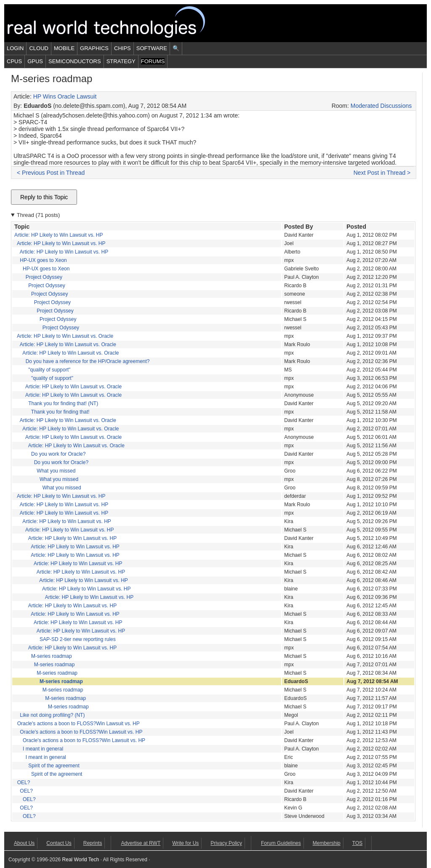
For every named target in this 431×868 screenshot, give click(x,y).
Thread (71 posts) (39, 215)
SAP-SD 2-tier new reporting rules (78, 639)
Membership (327, 843)
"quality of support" (49, 370)
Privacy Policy (226, 843)
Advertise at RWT (141, 843)
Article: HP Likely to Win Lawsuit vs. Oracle (65, 336)
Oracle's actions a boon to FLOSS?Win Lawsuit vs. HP (78, 724)
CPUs (14, 61)
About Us (24, 843)
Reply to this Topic (44, 197)
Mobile (64, 48)
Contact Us (59, 843)
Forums (153, 61)
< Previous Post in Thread (51, 173)
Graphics (94, 48)
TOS (357, 843)
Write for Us (185, 843)
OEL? (24, 783)
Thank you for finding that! (60, 412)
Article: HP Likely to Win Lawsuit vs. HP (59, 235)
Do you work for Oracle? (58, 454)
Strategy (121, 61)
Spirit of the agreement (54, 766)
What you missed (56, 471)
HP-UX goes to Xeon (43, 260)
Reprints (93, 843)
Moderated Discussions (381, 106)
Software (152, 48)
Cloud (39, 48)
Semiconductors (75, 61)
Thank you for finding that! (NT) (63, 403)
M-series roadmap (52, 656)
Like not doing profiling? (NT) (52, 715)
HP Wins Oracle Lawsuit (65, 96)
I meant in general (43, 749)
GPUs (35, 61)
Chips (122, 48)
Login (15, 48)
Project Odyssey (44, 277)
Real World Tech (116, 23)
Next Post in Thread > (382, 173)
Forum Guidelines (281, 843)
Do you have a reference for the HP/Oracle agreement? (88, 361)
